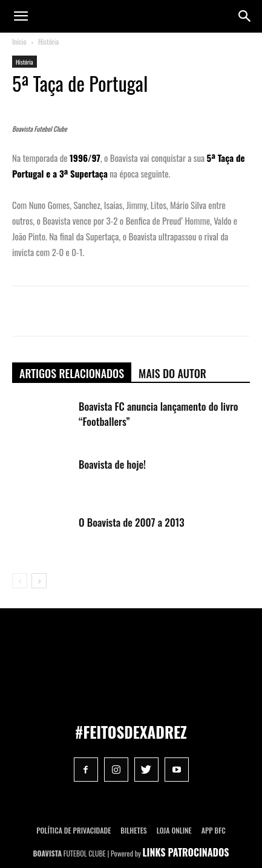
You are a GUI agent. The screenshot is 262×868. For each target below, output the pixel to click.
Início (19, 41)
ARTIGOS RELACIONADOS (72, 373)
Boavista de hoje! (112, 464)
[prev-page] (20, 581)
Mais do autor (172, 373)
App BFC (214, 830)
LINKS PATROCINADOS (186, 852)
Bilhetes (133, 830)
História (48, 41)
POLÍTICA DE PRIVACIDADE (74, 830)
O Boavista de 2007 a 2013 (132, 522)
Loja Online (174, 830)
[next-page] (39, 581)
